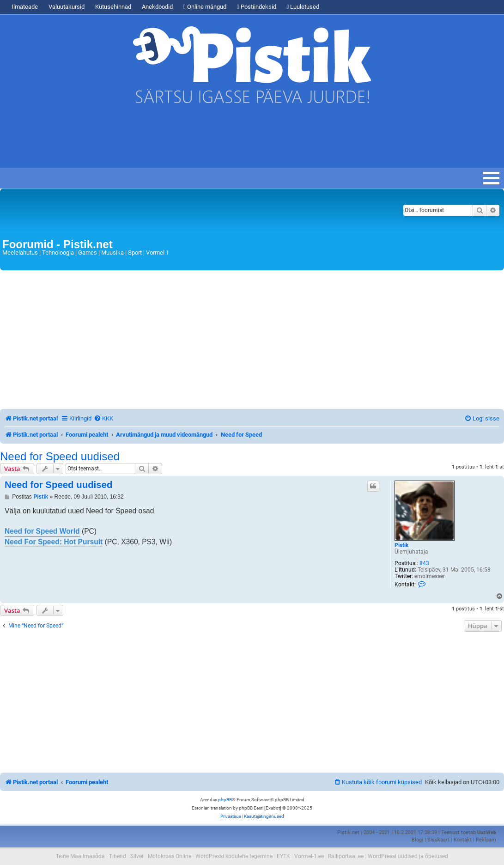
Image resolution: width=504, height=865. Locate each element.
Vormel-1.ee (309, 856)
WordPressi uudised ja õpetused (408, 856)
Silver (137, 856)
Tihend (118, 856)
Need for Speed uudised (60, 457)
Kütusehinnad (113, 7)
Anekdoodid (157, 7)
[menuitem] (103, 418)
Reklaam (486, 840)
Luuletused (303, 7)
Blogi (417, 840)
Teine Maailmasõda (80, 856)
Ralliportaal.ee (346, 856)
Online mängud (205, 7)
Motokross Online (170, 856)
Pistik (401, 545)
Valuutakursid (67, 7)
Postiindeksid (257, 7)
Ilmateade (25, 7)
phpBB (225, 800)
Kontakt (463, 840)
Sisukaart (438, 840)
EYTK (283, 856)
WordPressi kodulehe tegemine (234, 856)
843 (424, 563)
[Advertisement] (208, 140)
